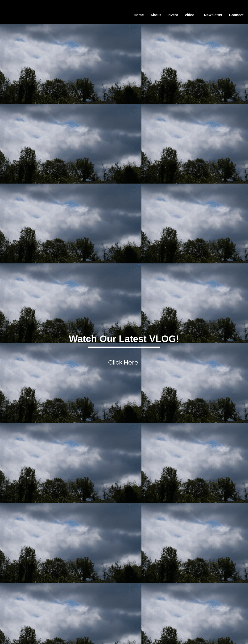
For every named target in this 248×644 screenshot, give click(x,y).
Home (136, 15)
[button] (195, 15)
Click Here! (124, 362)
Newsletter (212, 15)
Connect (236, 15)
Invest (171, 15)
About (153, 15)
